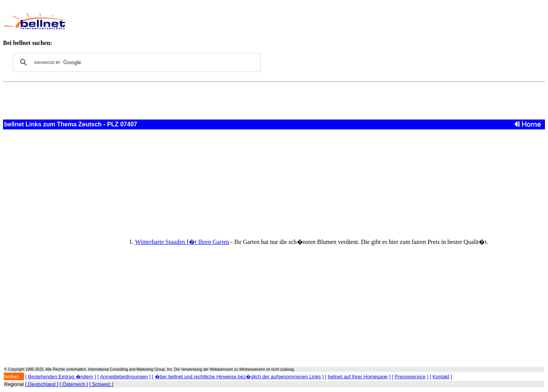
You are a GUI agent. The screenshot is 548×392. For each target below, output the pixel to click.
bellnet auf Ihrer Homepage (358, 377)
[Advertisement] (251, 21)
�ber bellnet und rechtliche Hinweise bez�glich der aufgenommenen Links (238, 377)
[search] (135, 62)
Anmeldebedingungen (124, 377)
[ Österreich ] (74, 384)
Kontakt (441, 377)
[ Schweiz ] (101, 384)
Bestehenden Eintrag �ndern (61, 377)
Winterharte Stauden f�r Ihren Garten (182, 242)
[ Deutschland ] (42, 384)
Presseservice (410, 377)
